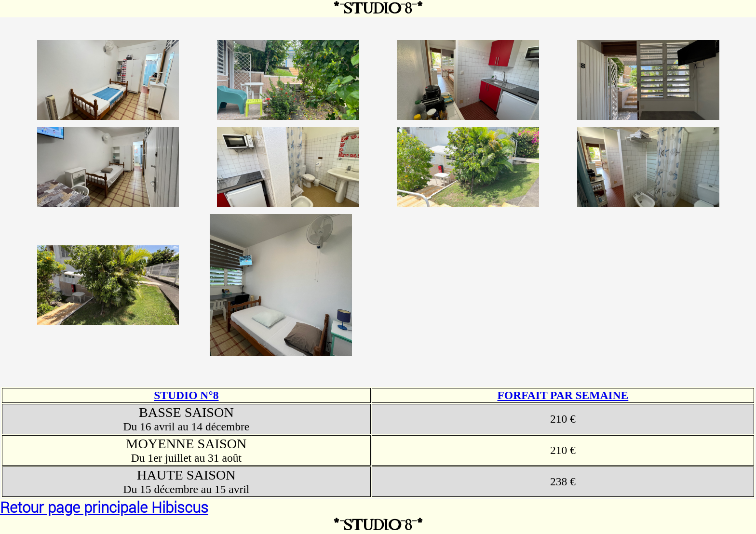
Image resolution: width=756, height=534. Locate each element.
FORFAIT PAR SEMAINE (563, 395)
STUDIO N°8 (186, 395)
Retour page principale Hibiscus (104, 508)
